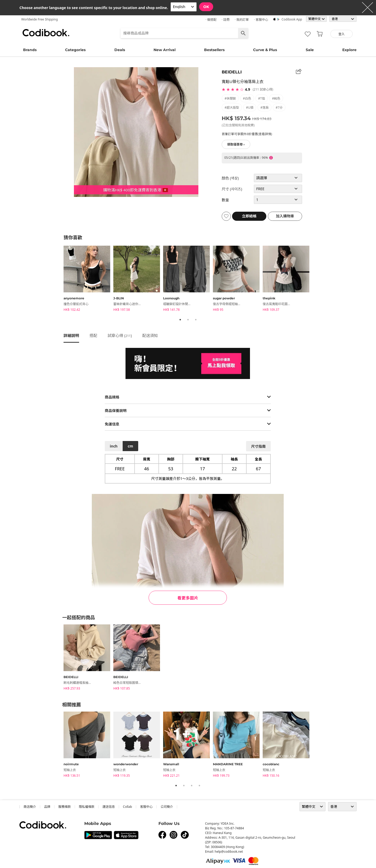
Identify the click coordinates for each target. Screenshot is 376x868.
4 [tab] (199, 786)
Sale (310, 50)
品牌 (47, 807)
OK (206, 7)
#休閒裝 (230, 98)
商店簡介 (30, 807)
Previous (60, 279)
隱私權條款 (87, 807)
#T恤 (262, 98)
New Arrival (165, 50)
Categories (75, 50)
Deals (120, 50)
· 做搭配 (211, 20)
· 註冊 (226, 20)
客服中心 (146, 807)
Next (316, 279)
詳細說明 (71, 335)
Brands (30, 50)
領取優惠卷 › (236, 144)
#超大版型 (232, 108)
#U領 (250, 108)
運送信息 (109, 807)
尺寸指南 (258, 446)
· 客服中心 (261, 20)
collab (127, 807)
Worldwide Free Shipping (40, 19)
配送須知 (150, 335)
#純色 (276, 98)
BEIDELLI (232, 72)
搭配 (93, 335)
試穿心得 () (120, 335)
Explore (349, 50)
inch (114, 446)
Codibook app (292, 19)
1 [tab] (180, 320)
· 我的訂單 (242, 20)
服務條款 (65, 807)
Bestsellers (214, 50)
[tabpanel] (88, 279)
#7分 (279, 108)
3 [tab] (196, 320)
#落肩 (264, 108)
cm (130, 446)
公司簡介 (167, 807)
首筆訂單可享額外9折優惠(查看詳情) (247, 134)
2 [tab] (188, 320)
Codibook (46, 33)
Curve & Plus (265, 50)
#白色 (247, 98)
